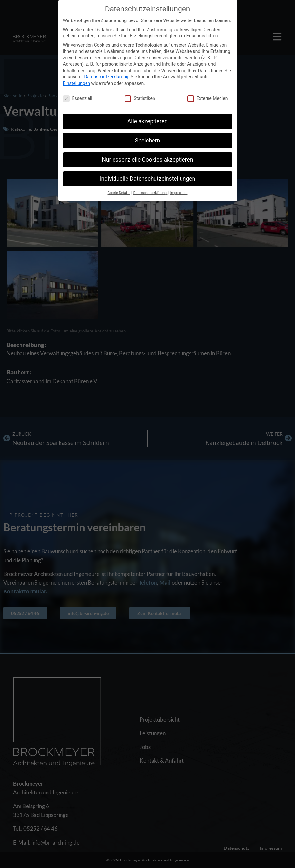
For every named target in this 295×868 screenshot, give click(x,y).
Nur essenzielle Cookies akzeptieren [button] (147, 160)
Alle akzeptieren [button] (148, 121)
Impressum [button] (179, 193)
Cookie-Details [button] (119, 193)
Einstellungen (77, 83)
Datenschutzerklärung (106, 77)
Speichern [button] (147, 141)
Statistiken (140, 98)
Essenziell (78, 98)
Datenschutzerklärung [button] (150, 193)
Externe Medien (208, 98)
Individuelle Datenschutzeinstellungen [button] (147, 179)
